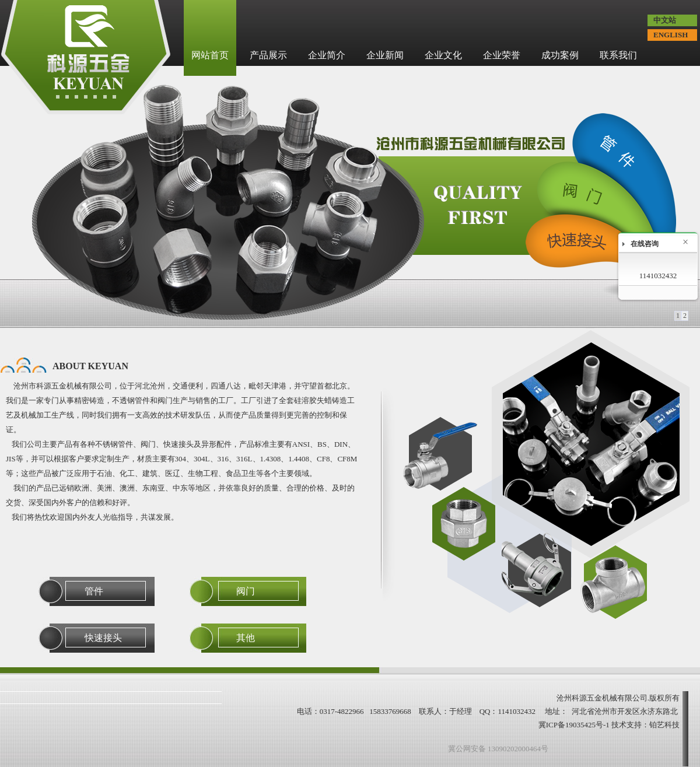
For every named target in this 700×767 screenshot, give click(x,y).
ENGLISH (671, 35)
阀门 (246, 591)
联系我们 (618, 55)
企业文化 (443, 55)
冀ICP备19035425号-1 (574, 725)
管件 (94, 591)
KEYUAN (108, 366)
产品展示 (268, 55)
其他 (246, 638)
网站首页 (210, 55)
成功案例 (560, 55)
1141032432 (658, 276)
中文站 (665, 20)
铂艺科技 (664, 725)
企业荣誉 (502, 55)
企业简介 (327, 55)
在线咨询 (645, 244)
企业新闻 (385, 55)
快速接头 (103, 638)
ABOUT (90, 366)
